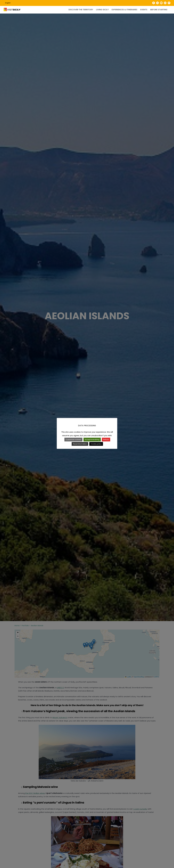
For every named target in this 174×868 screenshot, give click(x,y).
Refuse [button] (106, 440)
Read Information (80, 444)
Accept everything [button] (92, 440)
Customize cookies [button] (73, 440)
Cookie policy (96, 444)
